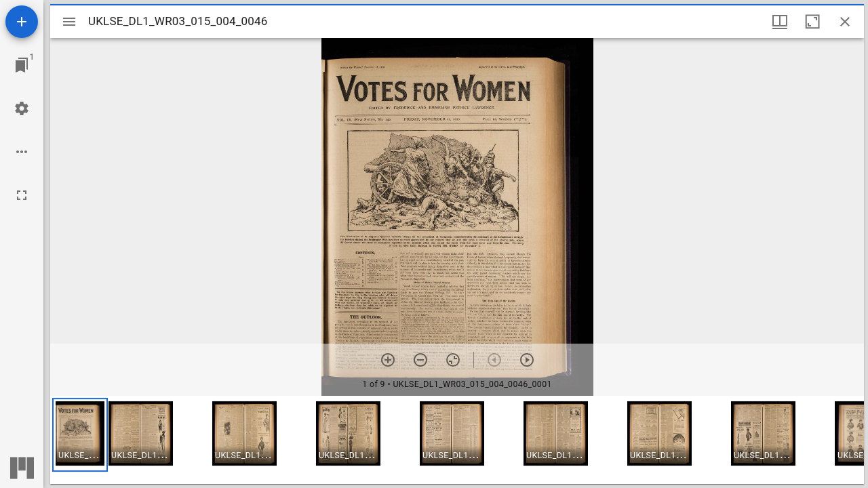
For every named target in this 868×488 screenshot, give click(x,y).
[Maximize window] (812, 22)
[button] (80, 435)
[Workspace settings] (22, 108)
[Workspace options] (22, 152)
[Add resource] (22, 22)
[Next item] (527, 360)
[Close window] (845, 22)
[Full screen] (22, 195)
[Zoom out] (420, 360)
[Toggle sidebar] (69, 22)
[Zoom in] (388, 360)
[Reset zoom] (453, 360)
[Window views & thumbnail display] (780, 22)
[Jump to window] (22, 65)
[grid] (457, 440)
